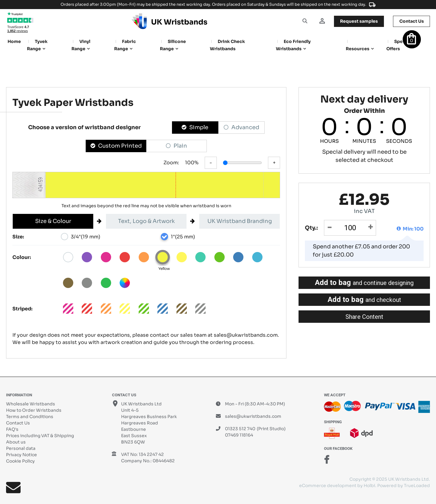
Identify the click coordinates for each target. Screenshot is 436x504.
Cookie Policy (20, 461)
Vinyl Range (81, 45)
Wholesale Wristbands (31, 404)
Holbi (369, 486)
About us (16, 442)
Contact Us (18, 423)
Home (14, 41)
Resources (358, 49)
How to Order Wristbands (34, 410)
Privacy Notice (21, 455)
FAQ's (12, 429)
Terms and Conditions (30, 417)
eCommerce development (328, 486)
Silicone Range (173, 45)
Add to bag (364, 283)
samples (358, 21)
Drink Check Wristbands (227, 45)
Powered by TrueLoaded (404, 486)
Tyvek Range (37, 45)
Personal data (21, 448)
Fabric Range (125, 45)
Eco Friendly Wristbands (293, 45)
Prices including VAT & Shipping (40, 436)
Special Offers (398, 45)
